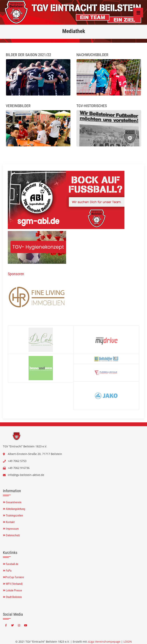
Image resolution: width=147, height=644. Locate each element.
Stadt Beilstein (12, 597)
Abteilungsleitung (14, 509)
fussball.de (11, 564)
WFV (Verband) (13, 584)
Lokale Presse (12, 590)
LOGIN (128, 642)
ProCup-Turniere (13, 577)
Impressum (11, 529)
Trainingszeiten (13, 516)
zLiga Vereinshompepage (104, 642)
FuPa (7, 571)
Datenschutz (11, 535)
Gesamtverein (12, 502)
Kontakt (9, 522)
